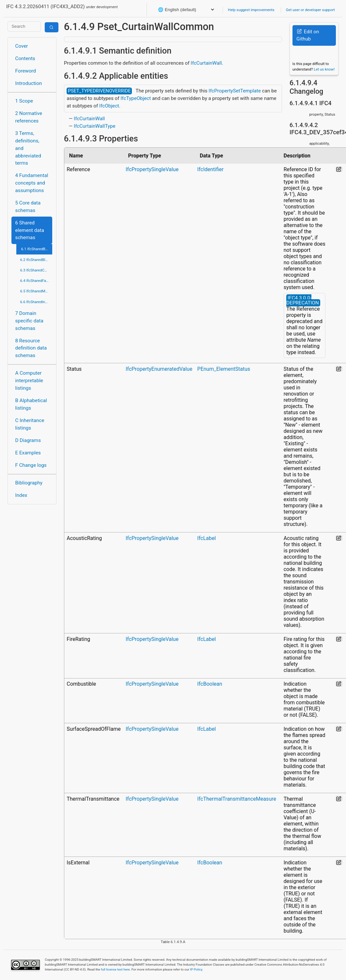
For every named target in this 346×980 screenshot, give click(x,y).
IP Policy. (197, 969)
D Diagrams (28, 440)
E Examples (28, 453)
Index (21, 495)
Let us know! (324, 69)
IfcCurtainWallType (94, 126)
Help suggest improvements (251, 10)
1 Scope (24, 101)
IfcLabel (206, 538)
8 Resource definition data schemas (31, 348)
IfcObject (109, 106)
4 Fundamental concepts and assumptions (32, 183)
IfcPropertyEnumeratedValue (159, 369)
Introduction (29, 83)
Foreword (26, 71)
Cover (22, 46)
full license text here (115, 969)
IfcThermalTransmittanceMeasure (237, 799)
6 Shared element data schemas (30, 230)
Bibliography (29, 483)
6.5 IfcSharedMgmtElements (36, 291)
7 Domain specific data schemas (29, 321)
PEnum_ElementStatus (224, 369)
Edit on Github (308, 35)
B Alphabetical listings (31, 404)
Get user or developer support (310, 10)
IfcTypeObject (136, 98)
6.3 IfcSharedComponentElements (36, 270)
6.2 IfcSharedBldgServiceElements (36, 260)
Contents (25, 58)
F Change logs (31, 465)
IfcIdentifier (210, 169)
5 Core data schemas (28, 207)
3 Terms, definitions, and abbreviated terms (28, 148)
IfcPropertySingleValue (152, 169)
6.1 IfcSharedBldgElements (37, 249)
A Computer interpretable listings (29, 381)
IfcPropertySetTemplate (235, 91)
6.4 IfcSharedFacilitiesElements (36, 281)
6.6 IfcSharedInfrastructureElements (36, 302)
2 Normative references (29, 117)
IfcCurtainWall (206, 63)
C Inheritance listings (30, 424)
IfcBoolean (210, 684)
